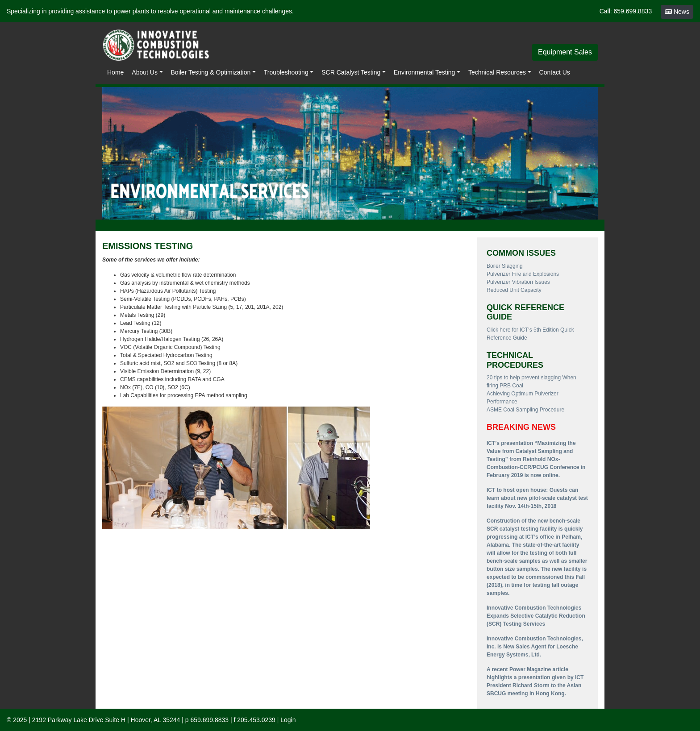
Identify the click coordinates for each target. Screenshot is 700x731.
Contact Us (555, 72)
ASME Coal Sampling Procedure (525, 410)
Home (115, 72)
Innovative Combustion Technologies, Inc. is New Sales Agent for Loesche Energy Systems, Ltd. (535, 647)
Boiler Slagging (505, 266)
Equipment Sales (565, 52)
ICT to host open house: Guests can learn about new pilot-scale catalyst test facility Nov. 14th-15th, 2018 (537, 498)
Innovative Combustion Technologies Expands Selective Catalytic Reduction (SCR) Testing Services (536, 616)
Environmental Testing (424, 72)
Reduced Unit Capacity (514, 290)
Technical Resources (497, 72)
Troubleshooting (286, 72)
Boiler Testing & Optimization (211, 72)
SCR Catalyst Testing (351, 72)
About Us (145, 72)
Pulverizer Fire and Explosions (523, 274)
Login (288, 720)
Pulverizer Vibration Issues (518, 282)
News (677, 12)
